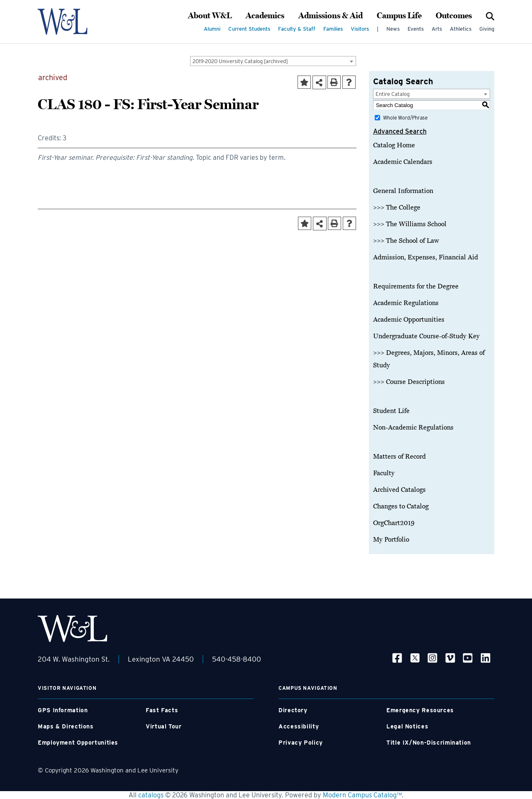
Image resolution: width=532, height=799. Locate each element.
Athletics (461, 29)
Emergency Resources (420, 710)
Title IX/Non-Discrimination (429, 743)
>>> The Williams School (410, 224)
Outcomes (454, 16)
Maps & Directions (66, 726)
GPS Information (63, 710)
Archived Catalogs (399, 490)
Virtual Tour (164, 726)
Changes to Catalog (401, 506)
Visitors (360, 29)
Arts (437, 29)
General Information (403, 191)
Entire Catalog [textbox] (393, 94)
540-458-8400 (237, 659)
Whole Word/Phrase (405, 118)
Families (333, 29)
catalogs (151, 795)
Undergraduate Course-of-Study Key (426, 336)
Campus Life (399, 16)
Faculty (384, 473)
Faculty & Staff (297, 29)
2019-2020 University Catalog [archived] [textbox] (240, 61)
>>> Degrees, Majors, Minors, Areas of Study (429, 359)
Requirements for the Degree (416, 286)
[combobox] (273, 61)
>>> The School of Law (406, 241)
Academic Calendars (403, 162)
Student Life (391, 411)
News (393, 29)
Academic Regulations (406, 303)
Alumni (212, 29)
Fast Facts (162, 710)
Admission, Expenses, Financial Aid (426, 257)
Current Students (249, 29)
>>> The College (397, 208)
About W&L (210, 16)
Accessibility (299, 726)
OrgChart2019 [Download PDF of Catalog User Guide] (394, 523)
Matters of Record (399, 457)
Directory (293, 710)
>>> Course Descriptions (409, 382)
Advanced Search (400, 131)
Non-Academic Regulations (413, 428)
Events (416, 29)
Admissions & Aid (331, 16)
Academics (265, 16)
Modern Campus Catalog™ (362, 795)
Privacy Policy (301, 743)
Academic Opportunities (409, 320)
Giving (487, 29)
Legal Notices (407, 726)
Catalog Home (394, 145)
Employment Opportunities (78, 743)
